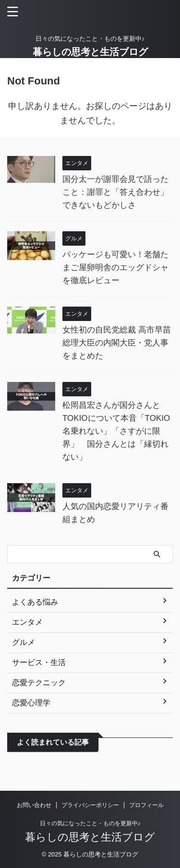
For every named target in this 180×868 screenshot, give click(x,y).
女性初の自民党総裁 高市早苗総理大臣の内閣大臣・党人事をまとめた (117, 343)
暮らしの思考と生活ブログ (90, 52)
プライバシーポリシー (90, 805)
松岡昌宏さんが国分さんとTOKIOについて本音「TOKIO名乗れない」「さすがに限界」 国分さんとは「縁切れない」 (116, 431)
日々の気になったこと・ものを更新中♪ (90, 823)
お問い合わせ (34, 805)
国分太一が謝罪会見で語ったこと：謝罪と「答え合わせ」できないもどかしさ (115, 192)
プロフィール (146, 805)
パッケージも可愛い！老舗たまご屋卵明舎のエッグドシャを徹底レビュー (115, 268)
